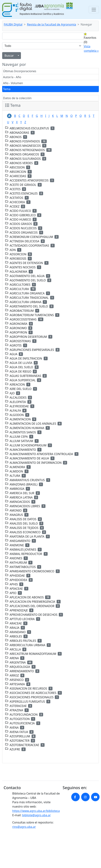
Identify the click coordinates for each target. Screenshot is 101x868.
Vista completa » (91, 48)
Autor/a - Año (12, 77)
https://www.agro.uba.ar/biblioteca (36, 811)
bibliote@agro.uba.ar (37, 815)
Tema (7, 89)
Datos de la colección (17, 98)
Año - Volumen (13, 83)
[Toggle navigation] (94, 10)
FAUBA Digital (13, 24)
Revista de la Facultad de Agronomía (52, 24)
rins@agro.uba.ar (24, 827)
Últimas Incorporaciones (20, 71)
